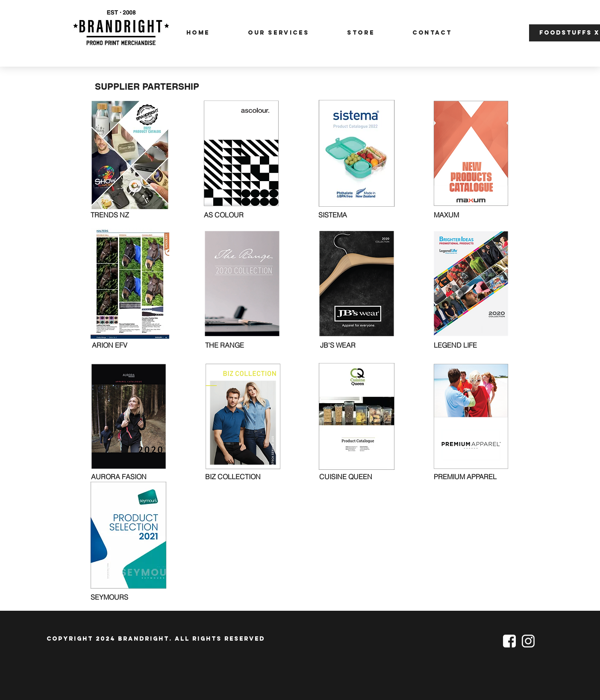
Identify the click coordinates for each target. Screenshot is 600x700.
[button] (502, 31)
